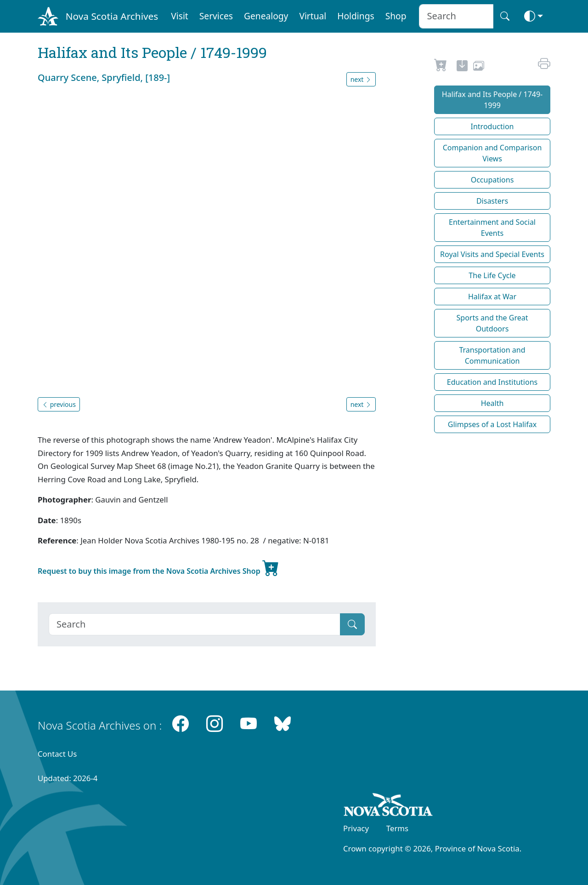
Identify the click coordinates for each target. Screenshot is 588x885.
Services (216, 16)
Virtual (313, 16)
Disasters (492, 201)
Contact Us (57, 754)
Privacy (356, 828)
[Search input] (456, 16)
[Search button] (505, 16)
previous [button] (59, 404)
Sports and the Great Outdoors (492, 323)
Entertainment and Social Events (492, 228)
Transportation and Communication (492, 355)
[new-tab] (462, 67)
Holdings (356, 16)
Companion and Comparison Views (492, 153)
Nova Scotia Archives (112, 16)
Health (492, 403)
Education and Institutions (492, 382)
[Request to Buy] (441, 67)
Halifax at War (492, 297)
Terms (397, 828)
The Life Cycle (492, 275)
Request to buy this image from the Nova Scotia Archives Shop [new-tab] (158, 567)
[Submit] (352, 624)
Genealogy (266, 16)
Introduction (492, 126)
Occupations (492, 180)
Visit (180, 16)
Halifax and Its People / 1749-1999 (492, 100)
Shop (396, 16)
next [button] (361, 79)
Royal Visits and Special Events (492, 254)
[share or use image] (479, 67)
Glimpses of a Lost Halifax (492, 424)
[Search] (195, 624)
